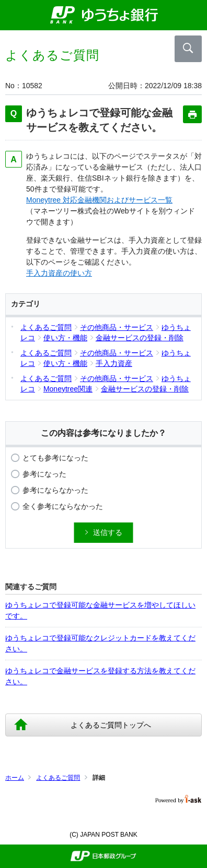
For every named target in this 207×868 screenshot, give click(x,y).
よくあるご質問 (58, 778)
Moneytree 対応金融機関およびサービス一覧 (99, 200)
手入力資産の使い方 (59, 273)
